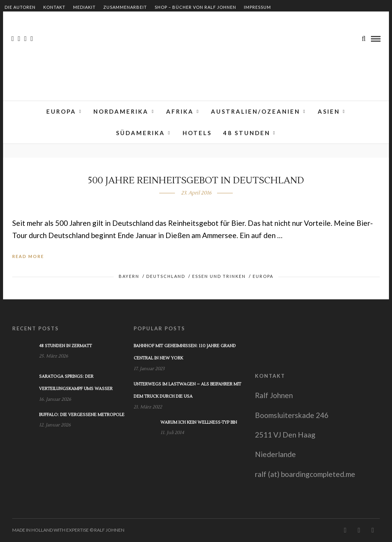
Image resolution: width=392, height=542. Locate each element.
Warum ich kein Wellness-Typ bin (199, 422)
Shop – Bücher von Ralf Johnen (195, 7)
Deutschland (166, 276)
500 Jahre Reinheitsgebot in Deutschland (196, 180)
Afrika (180, 111)
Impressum (257, 7)
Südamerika (140, 133)
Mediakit (84, 7)
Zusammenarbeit (125, 7)
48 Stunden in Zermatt (65, 346)
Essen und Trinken (219, 276)
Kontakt (54, 7)
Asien (329, 111)
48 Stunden (247, 133)
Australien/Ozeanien (256, 111)
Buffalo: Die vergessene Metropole (82, 415)
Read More (28, 256)
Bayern (129, 276)
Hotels (197, 133)
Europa (61, 111)
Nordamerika (121, 111)
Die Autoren (20, 7)
